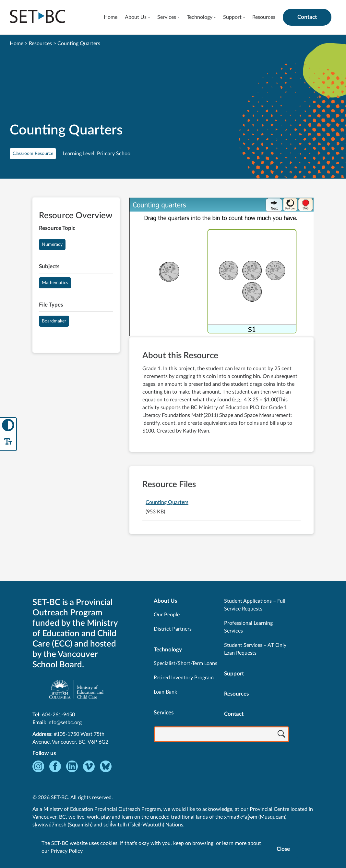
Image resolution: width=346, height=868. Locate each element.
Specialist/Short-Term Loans (185, 663)
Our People (167, 615)
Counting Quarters (167, 502)
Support (232, 17)
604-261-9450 (58, 715)
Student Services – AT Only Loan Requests (255, 649)
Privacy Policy (66, 851)
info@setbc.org (65, 723)
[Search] (281, 735)
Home (111, 17)
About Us (136, 17)
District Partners (173, 629)
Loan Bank (165, 692)
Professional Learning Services (248, 627)
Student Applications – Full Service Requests (255, 605)
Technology (200, 17)
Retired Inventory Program (184, 678)
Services (167, 17)
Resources (264, 17)
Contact (307, 17)
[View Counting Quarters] (221, 267)
